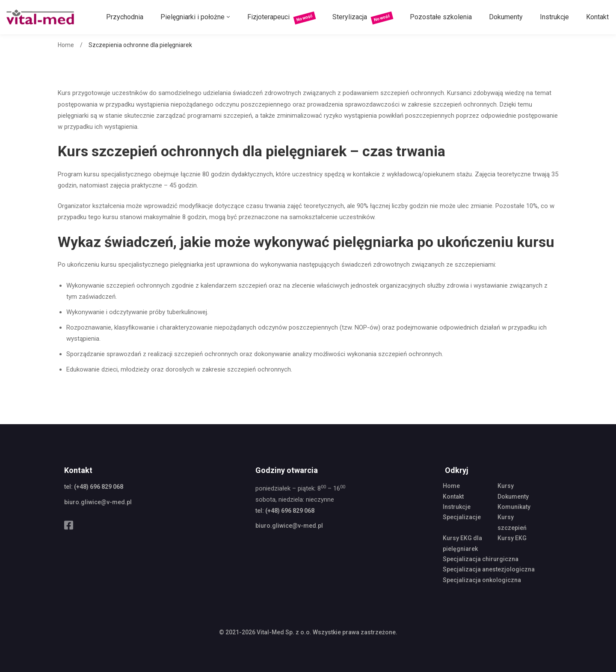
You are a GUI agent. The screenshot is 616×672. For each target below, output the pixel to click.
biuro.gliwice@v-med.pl (98, 502)
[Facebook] (69, 525)
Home (66, 45)
